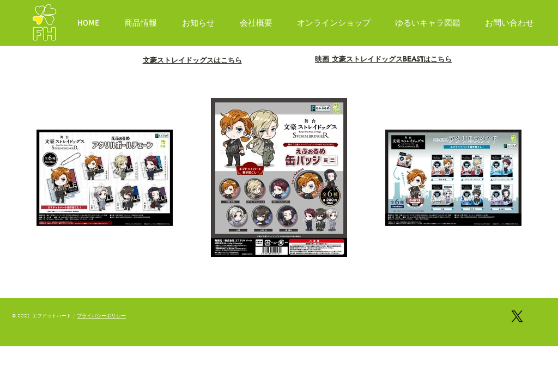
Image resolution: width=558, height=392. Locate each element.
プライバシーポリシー (101, 316)
